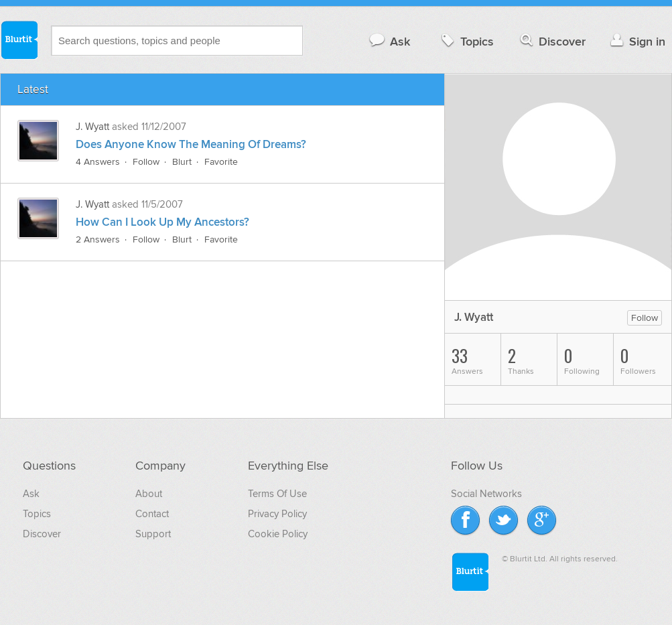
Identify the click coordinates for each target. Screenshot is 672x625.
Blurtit (19, 40)
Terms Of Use (277, 494)
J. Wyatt (92, 127)
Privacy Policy (277, 514)
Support (153, 534)
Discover (552, 41)
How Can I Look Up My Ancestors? (162, 222)
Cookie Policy (278, 534)
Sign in (636, 41)
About (149, 494)
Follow (146, 162)
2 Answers (98, 239)
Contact (152, 514)
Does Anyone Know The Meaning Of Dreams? (191, 145)
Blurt (182, 162)
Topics (466, 41)
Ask (389, 41)
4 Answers (98, 162)
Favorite (221, 162)
